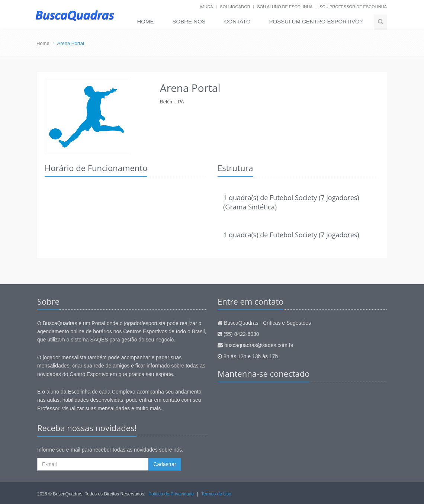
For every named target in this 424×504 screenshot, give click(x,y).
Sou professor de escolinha (353, 7)
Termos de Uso (216, 494)
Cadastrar (165, 464)
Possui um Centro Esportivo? (316, 21)
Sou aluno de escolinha (285, 7)
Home (146, 21)
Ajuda (206, 7)
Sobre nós (189, 21)
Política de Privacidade (171, 494)
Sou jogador (235, 7)
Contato (237, 21)
